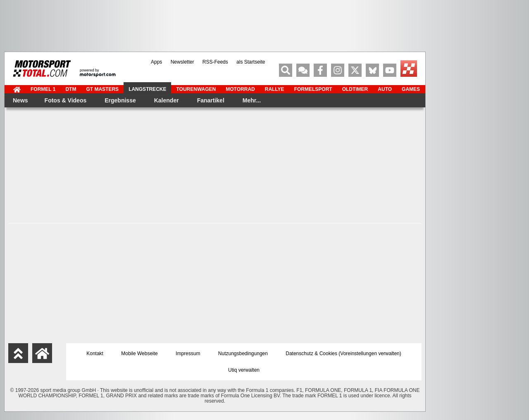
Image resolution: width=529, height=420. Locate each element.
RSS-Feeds (215, 62)
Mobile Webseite (139, 354)
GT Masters (102, 89)
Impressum (188, 354)
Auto (385, 89)
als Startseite (251, 62)
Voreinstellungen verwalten (370, 354)
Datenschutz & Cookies (311, 354)
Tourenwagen (196, 89)
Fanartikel (211, 100)
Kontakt (95, 354)
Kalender (167, 100)
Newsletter (182, 62)
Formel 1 (43, 89)
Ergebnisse (120, 100)
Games (411, 89)
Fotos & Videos (66, 100)
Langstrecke (147, 89)
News (20, 100)
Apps (156, 62)
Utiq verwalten (244, 370)
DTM (71, 89)
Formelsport (313, 89)
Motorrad (240, 89)
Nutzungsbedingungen (243, 354)
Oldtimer (355, 89)
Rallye (275, 89)
